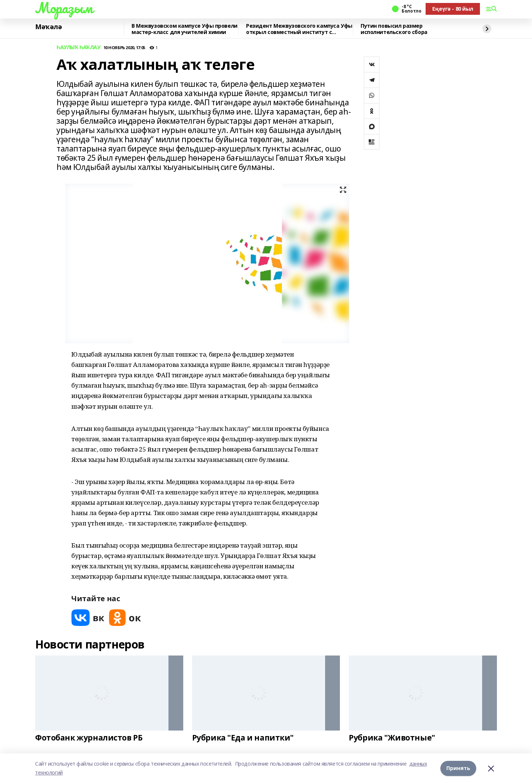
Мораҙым (64, 8)
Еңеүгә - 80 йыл (453, 9)
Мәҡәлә (48, 27)
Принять (458, 768)
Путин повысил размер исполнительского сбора (394, 29)
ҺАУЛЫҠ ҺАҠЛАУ (79, 47)
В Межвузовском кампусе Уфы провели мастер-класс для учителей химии (185, 29)
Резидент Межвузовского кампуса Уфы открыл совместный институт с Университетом (299, 29)
